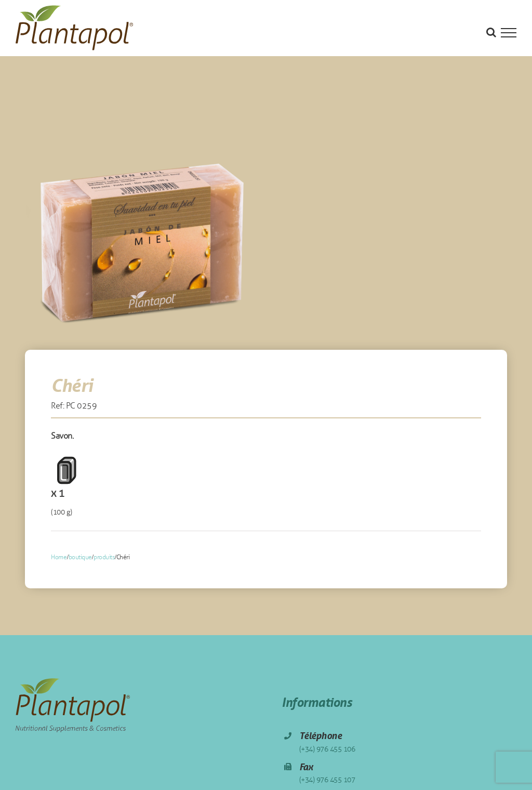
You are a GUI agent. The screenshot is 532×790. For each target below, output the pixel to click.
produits (104, 557)
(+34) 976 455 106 (327, 749)
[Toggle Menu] (509, 33)
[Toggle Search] (491, 32)
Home (59, 557)
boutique (80, 557)
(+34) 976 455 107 (327, 780)
